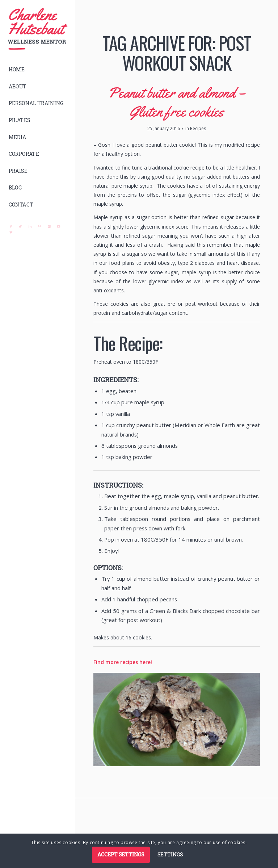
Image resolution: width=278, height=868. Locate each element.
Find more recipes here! (123, 662)
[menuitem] (38, 70)
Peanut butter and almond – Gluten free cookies (177, 102)
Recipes (198, 128)
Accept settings (121, 854)
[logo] (38, 29)
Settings (170, 854)
